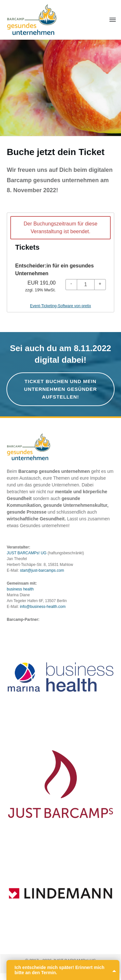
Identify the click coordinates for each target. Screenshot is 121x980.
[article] (60, 262)
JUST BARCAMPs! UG (27, 553)
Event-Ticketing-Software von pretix (60, 306)
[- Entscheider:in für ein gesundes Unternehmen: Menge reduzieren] (71, 285)
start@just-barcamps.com (42, 570)
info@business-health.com (43, 607)
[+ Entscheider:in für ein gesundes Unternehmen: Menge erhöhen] (100, 285)
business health (20, 589)
